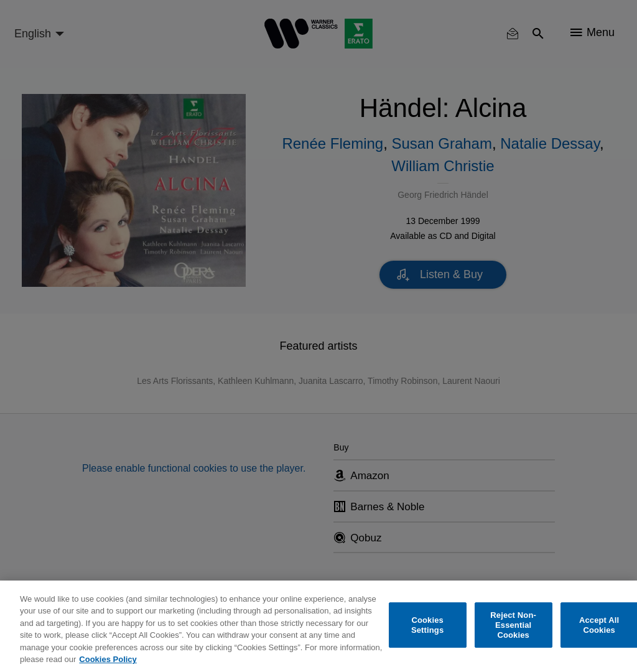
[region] (318, 626)
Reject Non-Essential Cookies (513, 625)
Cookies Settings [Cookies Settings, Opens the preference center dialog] (427, 625)
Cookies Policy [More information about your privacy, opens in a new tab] (108, 659)
